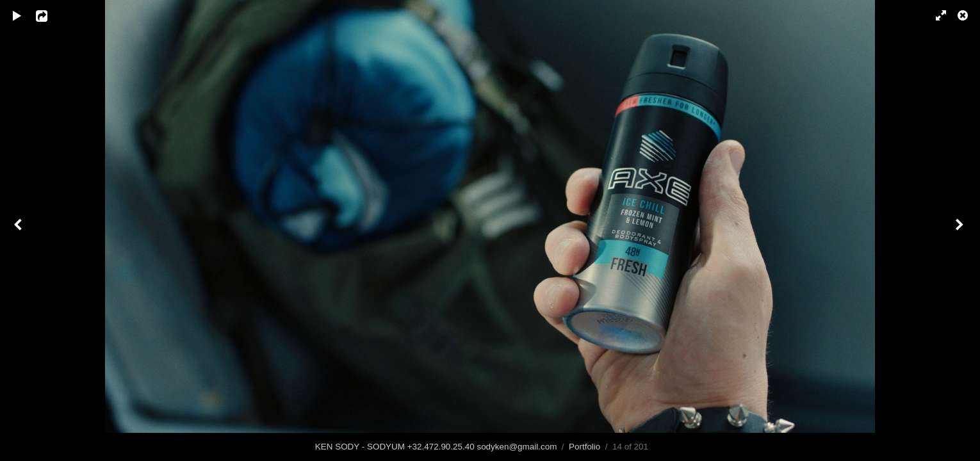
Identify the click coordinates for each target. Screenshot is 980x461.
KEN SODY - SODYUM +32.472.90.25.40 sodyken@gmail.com (436, 447)
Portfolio (584, 447)
